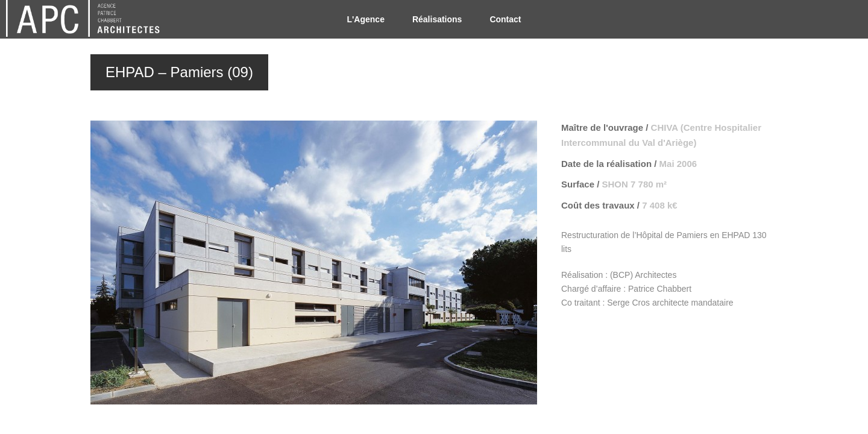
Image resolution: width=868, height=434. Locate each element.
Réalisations (437, 19)
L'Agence (365, 19)
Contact (505, 19)
